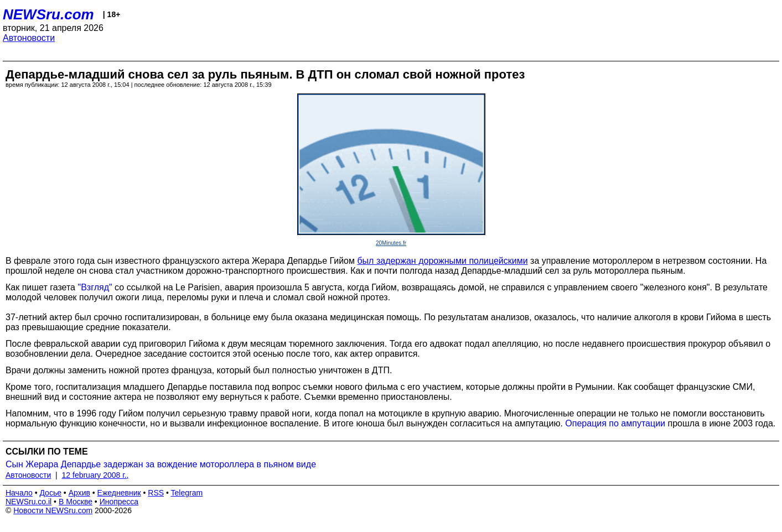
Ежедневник (119, 493)
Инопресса (119, 502)
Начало (19, 493)
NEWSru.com (48, 14)
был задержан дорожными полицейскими (442, 261)
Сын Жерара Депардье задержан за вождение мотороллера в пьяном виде (161, 464)
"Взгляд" (95, 287)
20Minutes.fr (391, 243)
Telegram (187, 493)
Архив (79, 493)
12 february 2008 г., (95, 475)
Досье (50, 493)
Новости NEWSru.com (53, 510)
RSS (156, 493)
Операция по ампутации (615, 423)
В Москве (76, 502)
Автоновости (29, 38)
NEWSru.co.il (29, 502)
